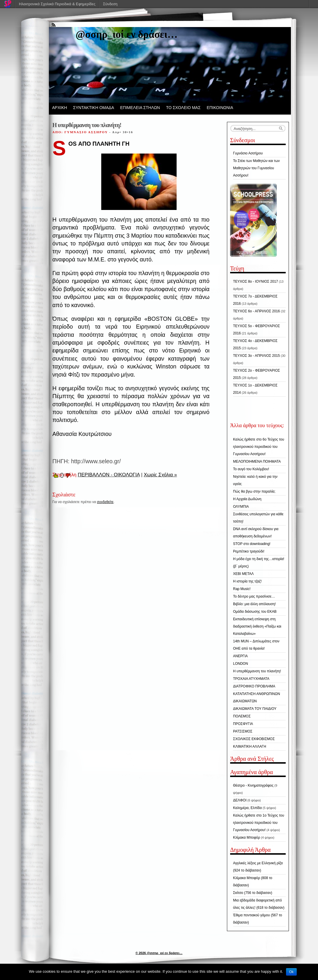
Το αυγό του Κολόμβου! (251, 469)
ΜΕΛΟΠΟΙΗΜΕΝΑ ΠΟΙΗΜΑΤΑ (257, 462)
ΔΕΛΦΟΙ (240, 800)
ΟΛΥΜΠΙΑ (241, 507)
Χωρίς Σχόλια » (160, 475)
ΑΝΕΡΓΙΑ (240, 656)
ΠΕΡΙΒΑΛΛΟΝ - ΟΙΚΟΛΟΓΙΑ (109, 475)
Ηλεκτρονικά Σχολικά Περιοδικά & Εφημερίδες (57, 4)
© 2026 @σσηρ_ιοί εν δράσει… (159, 953)
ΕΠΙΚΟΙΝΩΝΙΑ (220, 108)
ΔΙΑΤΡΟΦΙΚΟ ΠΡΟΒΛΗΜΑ (254, 686)
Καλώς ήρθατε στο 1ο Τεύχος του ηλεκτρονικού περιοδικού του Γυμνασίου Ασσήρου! (259, 823)
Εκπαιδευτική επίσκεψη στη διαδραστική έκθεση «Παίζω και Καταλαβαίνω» (257, 626)
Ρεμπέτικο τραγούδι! (249, 551)
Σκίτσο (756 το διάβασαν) (253, 893)
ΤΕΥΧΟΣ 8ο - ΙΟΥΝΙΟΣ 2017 (256, 281)
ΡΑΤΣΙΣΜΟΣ (243, 731)
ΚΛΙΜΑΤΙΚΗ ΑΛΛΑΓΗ (250, 746)
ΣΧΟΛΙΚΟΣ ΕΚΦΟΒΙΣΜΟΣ (254, 739)
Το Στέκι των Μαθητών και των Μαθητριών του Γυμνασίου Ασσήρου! (256, 168)
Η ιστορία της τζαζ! (247, 581)
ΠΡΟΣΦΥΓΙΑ (243, 724)
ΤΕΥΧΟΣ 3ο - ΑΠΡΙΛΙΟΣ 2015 (256, 356)
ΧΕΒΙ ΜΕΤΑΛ (243, 574)
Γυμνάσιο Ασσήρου (248, 153)
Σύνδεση (110, 4)
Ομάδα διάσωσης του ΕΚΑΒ (255, 612)
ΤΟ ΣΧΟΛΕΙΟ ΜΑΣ (183, 108)
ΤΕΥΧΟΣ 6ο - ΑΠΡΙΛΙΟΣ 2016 (256, 311)
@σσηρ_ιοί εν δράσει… (127, 34)
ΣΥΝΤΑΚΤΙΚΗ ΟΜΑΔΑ (94, 108)
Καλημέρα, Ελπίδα (247, 808)
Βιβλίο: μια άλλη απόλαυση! (254, 604)
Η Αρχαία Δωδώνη (247, 499)
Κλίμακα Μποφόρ (247, 838)
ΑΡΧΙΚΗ (59, 108)
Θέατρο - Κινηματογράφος (253, 785)
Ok (291, 972)
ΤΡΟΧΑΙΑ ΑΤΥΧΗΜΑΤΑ (251, 679)
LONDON (240, 664)
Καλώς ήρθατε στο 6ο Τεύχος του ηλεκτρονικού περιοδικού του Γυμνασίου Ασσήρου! (259, 447)
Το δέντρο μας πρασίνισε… (254, 596)
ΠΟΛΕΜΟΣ (242, 716)
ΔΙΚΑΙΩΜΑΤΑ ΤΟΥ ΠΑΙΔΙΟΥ (255, 709)
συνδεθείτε (105, 502)
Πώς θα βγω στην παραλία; (254, 491)
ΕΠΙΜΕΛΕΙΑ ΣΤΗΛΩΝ (140, 108)
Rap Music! (242, 589)
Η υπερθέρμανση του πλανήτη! (257, 671)
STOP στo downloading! (252, 544)
